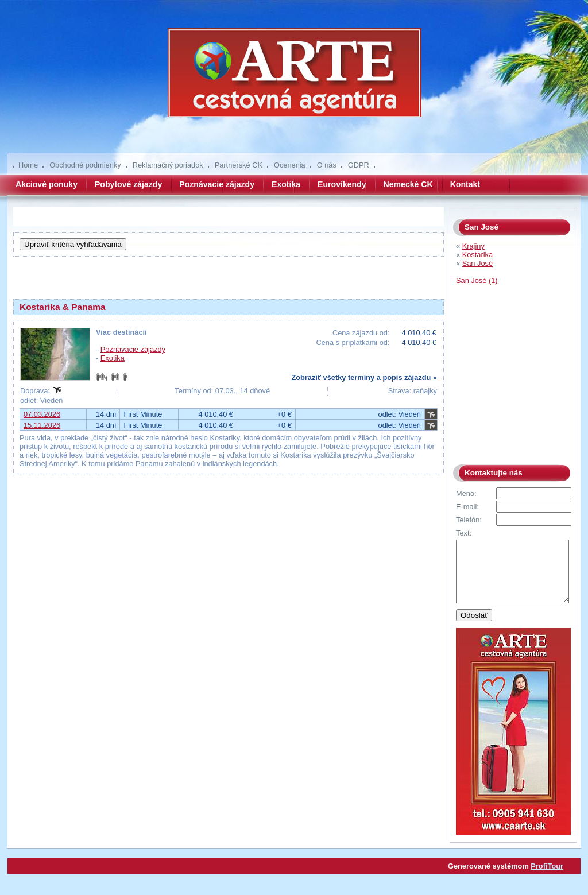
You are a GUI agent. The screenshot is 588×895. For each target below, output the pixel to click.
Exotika (286, 184)
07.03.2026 (42, 414)
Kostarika (477, 255)
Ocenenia (290, 165)
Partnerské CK (239, 165)
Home (28, 165)
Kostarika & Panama (63, 307)
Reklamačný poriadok (168, 165)
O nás (327, 165)
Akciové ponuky (47, 184)
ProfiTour (547, 878)
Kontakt (465, 184)
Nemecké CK (408, 184)
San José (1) (477, 280)
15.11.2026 (42, 425)
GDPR (359, 165)
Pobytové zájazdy (128, 184)
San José (477, 263)
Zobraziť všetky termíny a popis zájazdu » (364, 377)
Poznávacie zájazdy (217, 184)
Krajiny (473, 246)
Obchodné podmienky (85, 165)
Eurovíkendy (342, 184)
